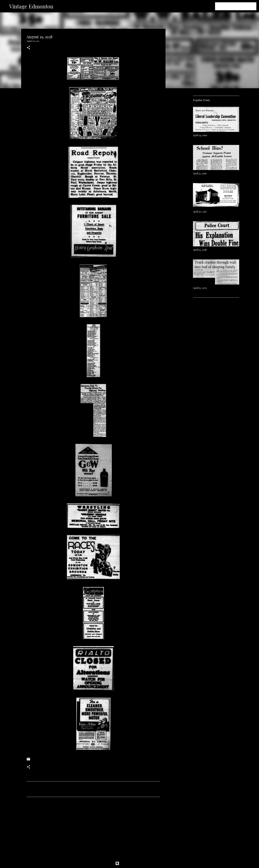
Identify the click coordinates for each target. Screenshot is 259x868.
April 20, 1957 (200, 212)
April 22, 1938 (200, 250)
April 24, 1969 (200, 135)
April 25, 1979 (200, 288)
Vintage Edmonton (31, 6)
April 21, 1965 (200, 173)
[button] (28, 48)
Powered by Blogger (129, 863)
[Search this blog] (239, 6)
